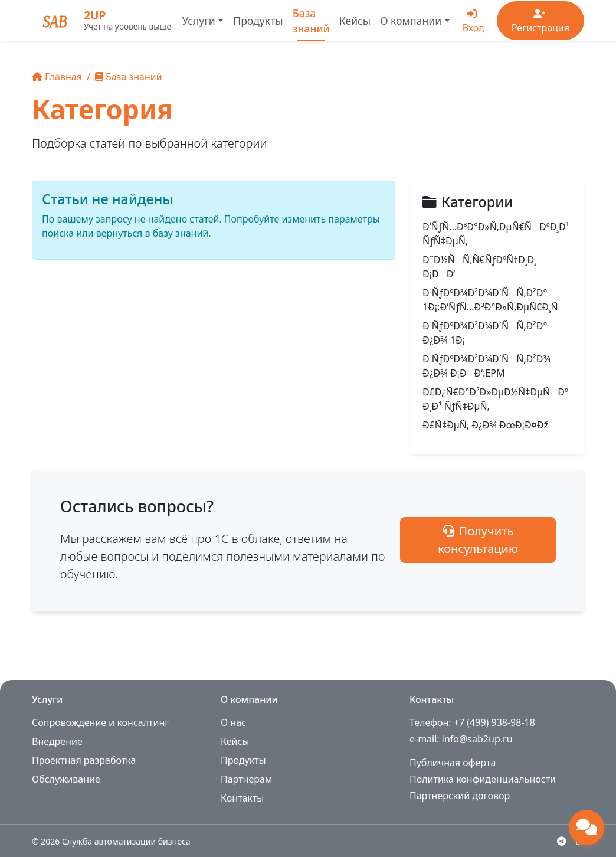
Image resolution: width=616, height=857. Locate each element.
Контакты (242, 798)
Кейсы (355, 21)
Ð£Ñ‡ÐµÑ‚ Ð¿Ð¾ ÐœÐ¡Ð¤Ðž (485, 425)
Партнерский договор (460, 796)
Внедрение (57, 741)
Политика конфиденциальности (483, 779)
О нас (233, 722)
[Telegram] (562, 841)
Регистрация (540, 22)
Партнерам (246, 779)
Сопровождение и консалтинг (100, 722)
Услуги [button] (198, 21)
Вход (474, 22)
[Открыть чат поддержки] (586, 827)
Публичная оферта (453, 763)
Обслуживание (66, 779)
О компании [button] (411, 21)
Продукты (258, 21)
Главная (57, 77)
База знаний (311, 21)
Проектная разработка (84, 760)
